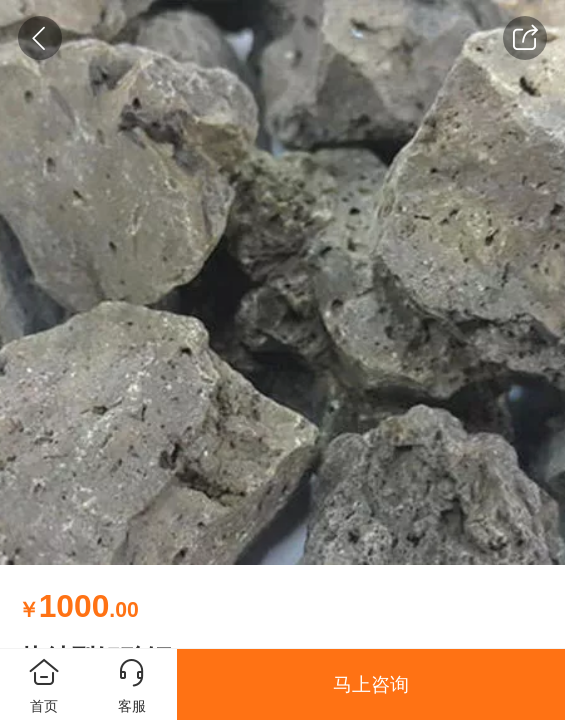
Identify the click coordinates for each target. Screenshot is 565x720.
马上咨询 (371, 684)
